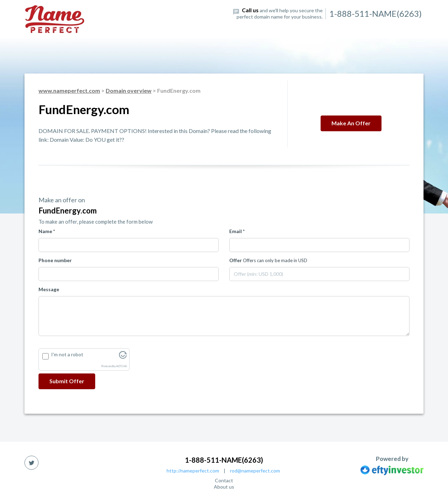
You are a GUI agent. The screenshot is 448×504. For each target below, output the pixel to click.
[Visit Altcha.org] (123, 357)
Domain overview (129, 90)
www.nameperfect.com (69, 90)
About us (224, 487)
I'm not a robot (67, 354)
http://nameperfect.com (193, 471)
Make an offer (351, 123)
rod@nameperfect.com (255, 471)
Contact (224, 480)
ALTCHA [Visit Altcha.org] (121, 366)
